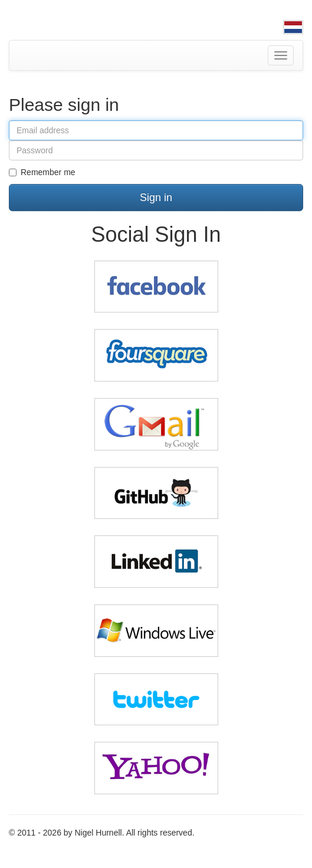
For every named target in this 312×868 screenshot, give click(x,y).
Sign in (156, 198)
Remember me (42, 172)
